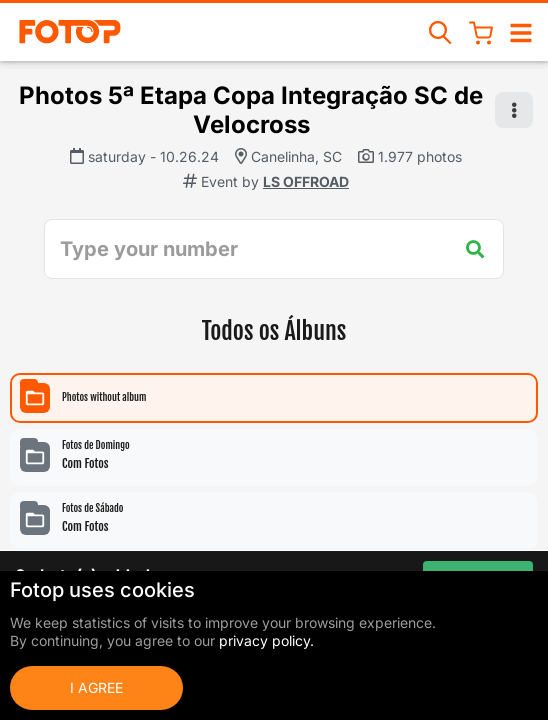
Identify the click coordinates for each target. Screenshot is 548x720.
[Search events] (441, 31)
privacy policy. (266, 640)
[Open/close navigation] (521, 31)
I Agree (96, 687)
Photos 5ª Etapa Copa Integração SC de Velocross (251, 110)
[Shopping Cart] (481, 32)
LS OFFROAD (306, 181)
